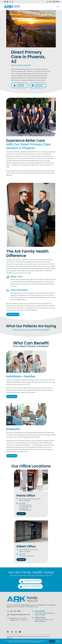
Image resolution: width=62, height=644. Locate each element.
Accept (52, 641)
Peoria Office (40, 611)
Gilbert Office (40, 618)
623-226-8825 (54, 2)
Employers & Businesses (32, 586)
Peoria (53, 605)
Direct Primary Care (27, 605)
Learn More (12, 396)
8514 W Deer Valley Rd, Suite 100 (45, 613)
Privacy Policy (58, 641)
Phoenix (42, 605)
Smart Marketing (19, 636)
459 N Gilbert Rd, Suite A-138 (44, 620)
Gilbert (9, 607)
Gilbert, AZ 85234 (40, 621)
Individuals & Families (32, 581)
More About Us (13, 314)
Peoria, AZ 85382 (40, 615)
